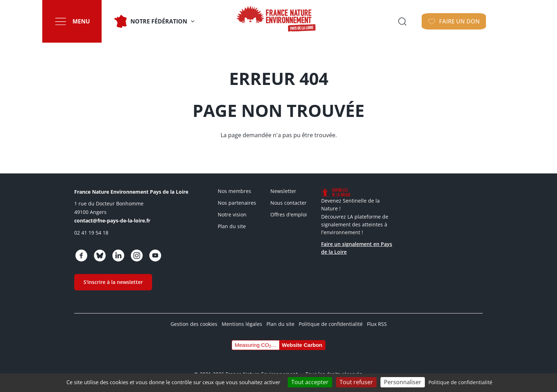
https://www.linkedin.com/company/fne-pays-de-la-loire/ (118, 256)
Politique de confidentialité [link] (460, 382)
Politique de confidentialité (331, 324)
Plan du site (232, 226)
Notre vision (232, 214)
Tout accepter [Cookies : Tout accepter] (310, 382)
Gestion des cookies (194, 324)
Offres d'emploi (289, 214)
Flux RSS (377, 324)
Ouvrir (426, 21)
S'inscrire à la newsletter (113, 282)
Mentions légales (242, 324)
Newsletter (283, 191)
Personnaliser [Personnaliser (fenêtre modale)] (403, 382)
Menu (83, 21)
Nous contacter (288, 203)
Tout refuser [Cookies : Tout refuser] (356, 382)
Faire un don (480, 21)
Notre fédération (161, 21)
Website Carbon (302, 345)
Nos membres (234, 191)
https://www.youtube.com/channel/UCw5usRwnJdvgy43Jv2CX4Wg (155, 256)
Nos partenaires (237, 203)
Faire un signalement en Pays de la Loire (357, 248)
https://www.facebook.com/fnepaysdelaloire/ (81, 256)
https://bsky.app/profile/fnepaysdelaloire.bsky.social (100, 256)
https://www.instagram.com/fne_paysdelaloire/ (137, 256)
